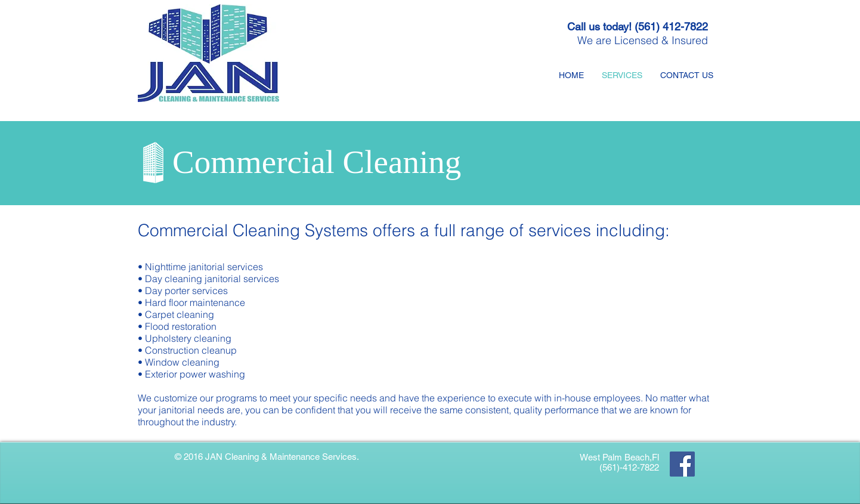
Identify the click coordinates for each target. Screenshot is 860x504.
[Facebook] (682, 464)
